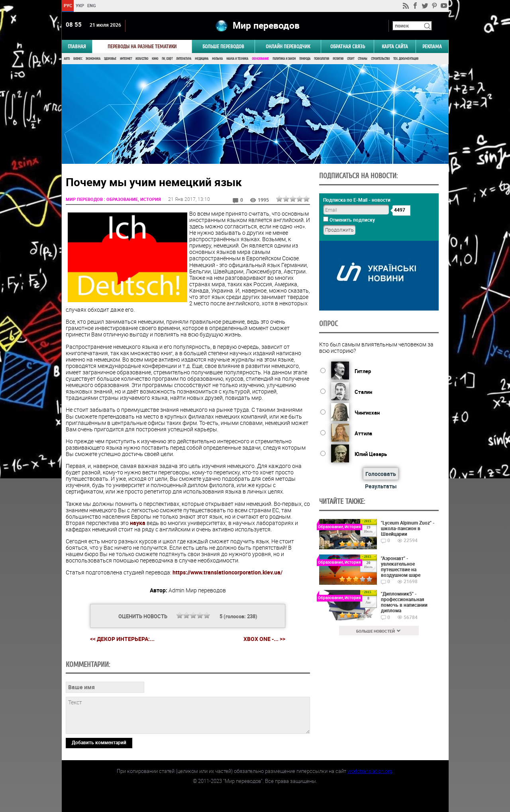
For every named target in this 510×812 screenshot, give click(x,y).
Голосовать (381, 474)
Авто (67, 59)
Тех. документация (406, 59)
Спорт (351, 59)
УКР (79, 5)
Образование (260, 59)
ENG (92, 5)
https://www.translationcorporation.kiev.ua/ (228, 572)
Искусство (142, 59)
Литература (184, 59)
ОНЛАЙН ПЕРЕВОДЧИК (288, 46)
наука (138, 523)
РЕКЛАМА (432, 46)
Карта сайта (395, 46)
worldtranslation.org (370, 771)
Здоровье (110, 59)
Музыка (217, 59)
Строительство (380, 59)
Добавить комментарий (99, 742)
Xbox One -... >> (264, 639)
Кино (155, 59)
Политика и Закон (284, 59)
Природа (305, 59)
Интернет (126, 59)
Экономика (93, 59)
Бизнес (78, 59)
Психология (322, 59)
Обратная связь (348, 46)
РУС (68, 5)
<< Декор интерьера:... (122, 639)
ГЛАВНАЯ (77, 46)
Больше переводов (223, 46)
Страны (363, 59)
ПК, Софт (167, 59)
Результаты (381, 486)
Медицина (202, 59)
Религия (338, 59)
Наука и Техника (237, 59)
